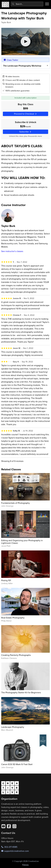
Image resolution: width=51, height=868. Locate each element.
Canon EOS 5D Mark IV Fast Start (17, 764)
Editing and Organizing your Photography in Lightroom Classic (22, 542)
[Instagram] (14, 826)
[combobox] (27, 4)
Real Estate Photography (13, 618)
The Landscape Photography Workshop (22, 66)
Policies (26, 865)
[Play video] (26, 42)
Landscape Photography (13, 727)
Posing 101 (6, 580)
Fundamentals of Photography (16, 503)
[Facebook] (9, 826)
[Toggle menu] (47, 4)
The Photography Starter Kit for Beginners (21, 692)
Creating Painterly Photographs (16, 655)
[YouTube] (3, 826)
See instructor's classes (12, 251)
